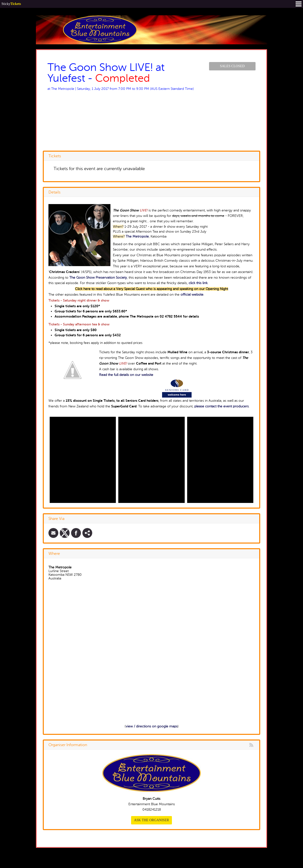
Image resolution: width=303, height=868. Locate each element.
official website (192, 295)
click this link (198, 283)
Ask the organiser (151, 820)
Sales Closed (232, 66)
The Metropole (137, 236)
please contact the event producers (221, 406)
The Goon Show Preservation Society (98, 278)
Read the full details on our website (126, 375)
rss (251, 745)
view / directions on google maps (152, 726)
